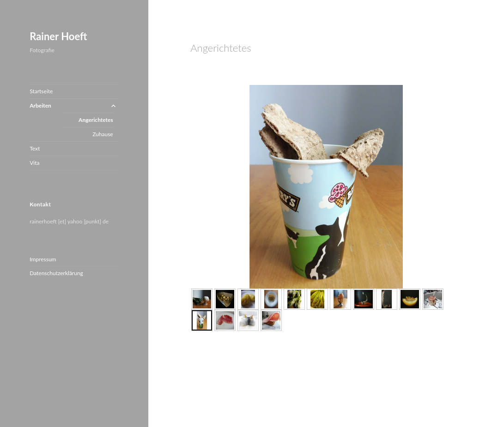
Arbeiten (40, 105)
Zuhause (103, 134)
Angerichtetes (96, 120)
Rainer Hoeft (58, 36)
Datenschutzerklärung (56, 273)
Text (35, 148)
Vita (34, 163)
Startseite (41, 91)
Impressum (43, 259)
